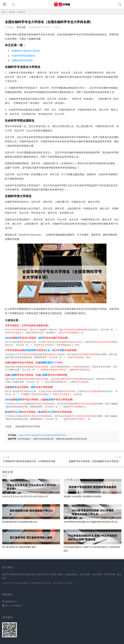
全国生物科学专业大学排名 (28, 427)
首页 (4, 12)
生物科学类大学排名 (22, 60)
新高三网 (47, 583)
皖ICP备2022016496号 (63, 583)
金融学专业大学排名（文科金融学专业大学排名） (95, 461)
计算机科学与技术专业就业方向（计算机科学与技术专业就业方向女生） (41, 461)
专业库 (12, 12)
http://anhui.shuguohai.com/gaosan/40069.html (42, 435)
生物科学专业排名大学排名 (26, 51)
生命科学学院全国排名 (23, 56)
